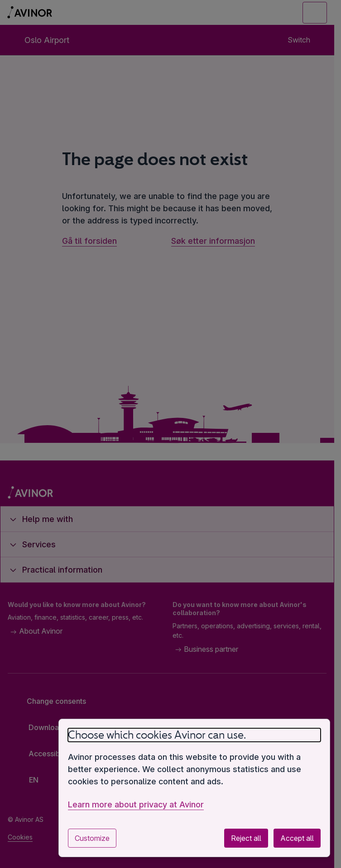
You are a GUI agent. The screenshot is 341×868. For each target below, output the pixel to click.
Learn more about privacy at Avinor (136, 804)
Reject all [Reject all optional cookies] (246, 838)
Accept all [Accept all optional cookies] (297, 838)
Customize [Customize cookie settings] (92, 838)
